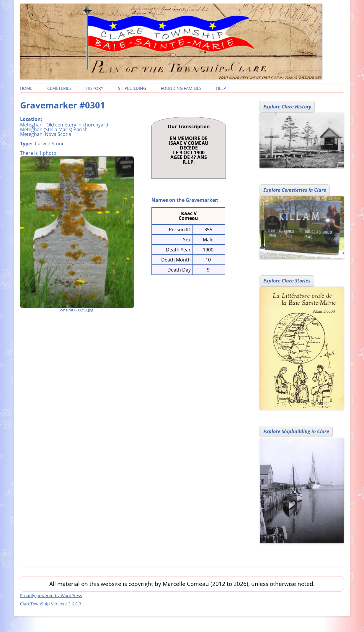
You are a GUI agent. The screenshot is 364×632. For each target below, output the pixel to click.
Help (221, 88)
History (95, 88)
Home (26, 88)
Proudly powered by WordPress (51, 596)
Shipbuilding (132, 88)
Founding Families (181, 88)
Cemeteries (59, 88)
